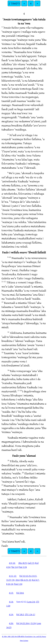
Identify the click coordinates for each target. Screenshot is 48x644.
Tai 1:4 (14, 567)
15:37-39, (11, 580)
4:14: (11, 602)
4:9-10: (12, 563)
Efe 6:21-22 (26, 580)
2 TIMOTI (14, 3)
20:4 (17, 580)
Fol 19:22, (21, 623)
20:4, (28, 623)
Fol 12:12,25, (25, 576)
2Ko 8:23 (22, 563)
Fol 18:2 (20, 614)
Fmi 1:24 (23, 567)
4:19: (11, 614)
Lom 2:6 (31, 602)
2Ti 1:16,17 (30, 614)
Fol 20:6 (20, 593)
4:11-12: (13, 576)
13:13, (34, 576)
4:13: (11, 593)
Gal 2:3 (31, 563)
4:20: (11, 623)
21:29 (33, 623)
